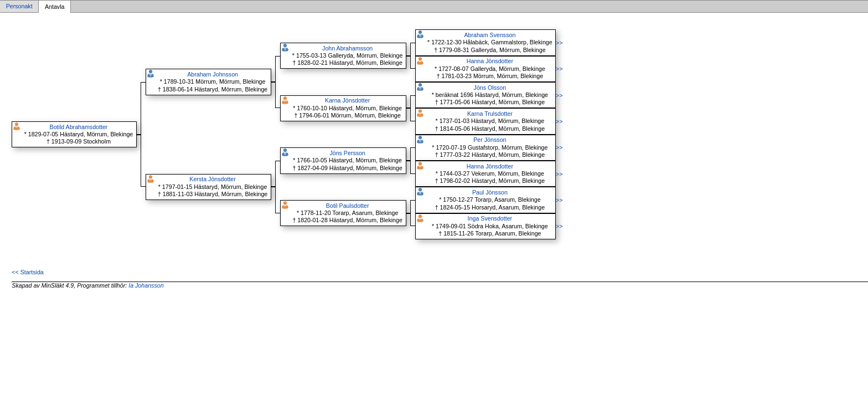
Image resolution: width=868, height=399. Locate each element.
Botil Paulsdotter (348, 206)
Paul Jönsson (490, 192)
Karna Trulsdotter (490, 114)
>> (559, 43)
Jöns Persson (347, 153)
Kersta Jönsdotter (213, 179)
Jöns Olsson (490, 88)
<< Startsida (27, 272)
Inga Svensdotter (490, 218)
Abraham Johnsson (213, 74)
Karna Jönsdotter (347, 100)
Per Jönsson (490, 140)
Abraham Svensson (490, 35)
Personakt (19, 7)
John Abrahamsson (347, 48)
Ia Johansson (146, 285)
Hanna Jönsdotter (490, 61)
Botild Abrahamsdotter (79, 127)
